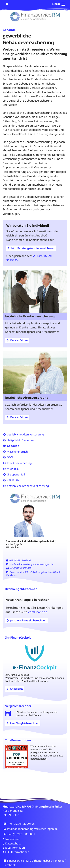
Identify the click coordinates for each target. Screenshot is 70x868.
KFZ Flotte (13, 480)
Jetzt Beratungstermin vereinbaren (31, 248)
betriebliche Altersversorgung (25, 434)
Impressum (12, 839)
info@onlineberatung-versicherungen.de (30, 564)
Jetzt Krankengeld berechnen (27, 620)
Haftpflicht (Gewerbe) (20, 440)
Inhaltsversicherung (19, 463)
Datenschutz (13, 843)
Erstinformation (15, 848)
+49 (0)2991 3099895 (19, 560)
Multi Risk (13, 469)
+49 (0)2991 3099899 (19, 568)
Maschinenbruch (17, 452)
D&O (10, 457)
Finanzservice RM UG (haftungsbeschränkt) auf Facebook (33, 574)
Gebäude (13, 446)
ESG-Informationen (17, 852)
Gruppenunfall (16, 474)
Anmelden (15, 689)
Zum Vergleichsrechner (23, 723)
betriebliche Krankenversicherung (28, 486)
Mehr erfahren (17, 340)
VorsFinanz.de (38, 612)
